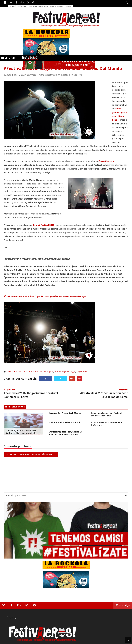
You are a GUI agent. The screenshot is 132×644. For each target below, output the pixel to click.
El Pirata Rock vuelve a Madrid (64, 422)
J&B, (59, 75)
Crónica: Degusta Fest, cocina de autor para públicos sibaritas (66, 433)
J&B (56, 372)
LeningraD (64, 372)
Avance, (24, 75)
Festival (34, 372)
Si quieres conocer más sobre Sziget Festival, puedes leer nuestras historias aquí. (45, 297)
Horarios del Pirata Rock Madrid (65, 413)
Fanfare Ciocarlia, (33, 75)
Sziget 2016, (78, 75)
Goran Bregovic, (51, 75)
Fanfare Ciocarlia (22, 372)
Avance (10, 372)
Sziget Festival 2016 (44, 225)
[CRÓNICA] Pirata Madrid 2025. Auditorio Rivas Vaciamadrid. (21, 432)
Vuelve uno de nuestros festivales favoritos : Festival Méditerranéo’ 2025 (106, 413)
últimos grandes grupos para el (120, 114)
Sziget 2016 (82, 372)
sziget (73, 372)
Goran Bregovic (106, 161)
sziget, (71, 75)
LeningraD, (64, 75)
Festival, (42, 75)
